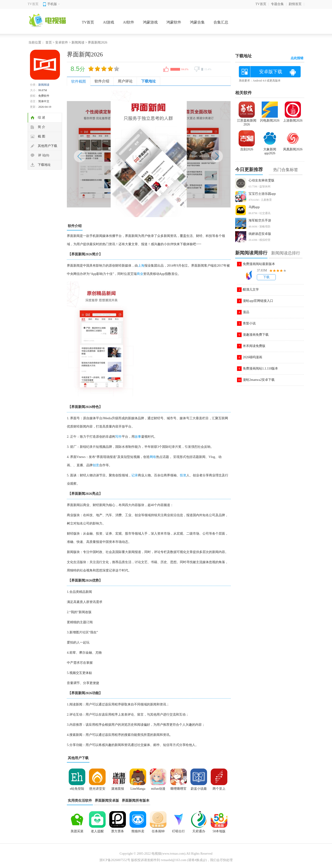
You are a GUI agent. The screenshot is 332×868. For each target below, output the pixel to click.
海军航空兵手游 (260, 220)
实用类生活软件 (80, 801)
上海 (141, 266)
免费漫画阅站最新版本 (259, 264)
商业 (140, 274)
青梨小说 (249, 323)
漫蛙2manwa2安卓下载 (259, 380)
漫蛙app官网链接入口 (258, 301)
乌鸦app (254, 207)
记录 (135, 475)
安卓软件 (62, 42)
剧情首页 (295, 4)
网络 (153, 457)
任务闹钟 (158, 831)
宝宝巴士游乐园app (262, 194)
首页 (49, 42)
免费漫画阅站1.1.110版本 (260, 368)
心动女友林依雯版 (261, 180)
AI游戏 (108, 22)
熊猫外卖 (138, 831)
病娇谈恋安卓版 (260, 234)
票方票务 (118, 831)
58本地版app (219, 833)
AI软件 (129, 22)
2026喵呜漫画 (252, 357)
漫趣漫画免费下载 (256, 335)
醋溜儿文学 (251, 290)
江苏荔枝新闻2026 (247, 121)
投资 (183, 475)
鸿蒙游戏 (150, 22)
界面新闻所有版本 (136, 801)
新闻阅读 (78, 42)
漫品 (246, 312)
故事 (138, 437)
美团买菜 (77, 831)
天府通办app (199, 833)
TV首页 (33, 4)
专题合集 (277, 4)
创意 (96, 465)
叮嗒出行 (178, 831)
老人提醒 (97, 831)
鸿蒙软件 (174, 22)
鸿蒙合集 (197, 22)
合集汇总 (221, 22)
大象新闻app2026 (270, 149)
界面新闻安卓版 (107, 801)
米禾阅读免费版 (254, 346)
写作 (119, 437)
